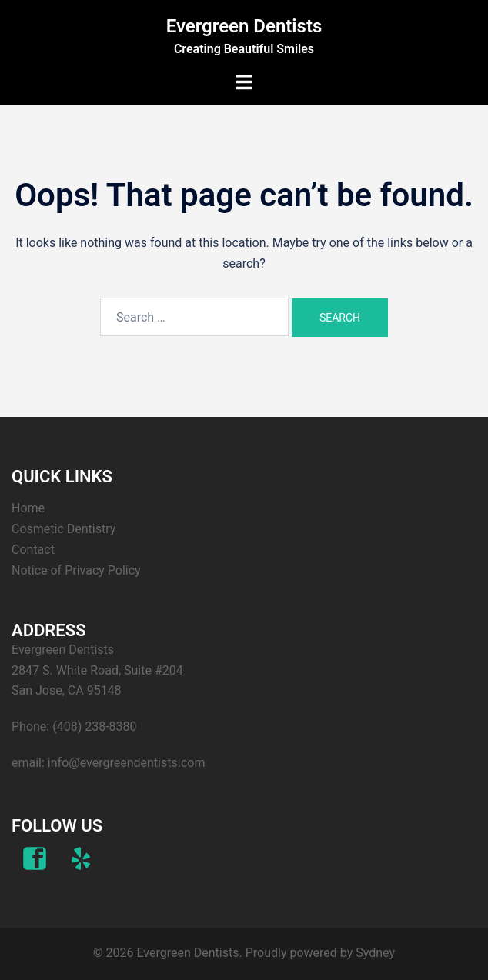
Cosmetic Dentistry (64, 529)
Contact (33, 550)
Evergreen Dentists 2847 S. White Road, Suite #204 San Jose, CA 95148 (97, 670)
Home (28, 508)
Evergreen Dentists (244, 26)
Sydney (375, 953)
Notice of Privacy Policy (76, 570)
